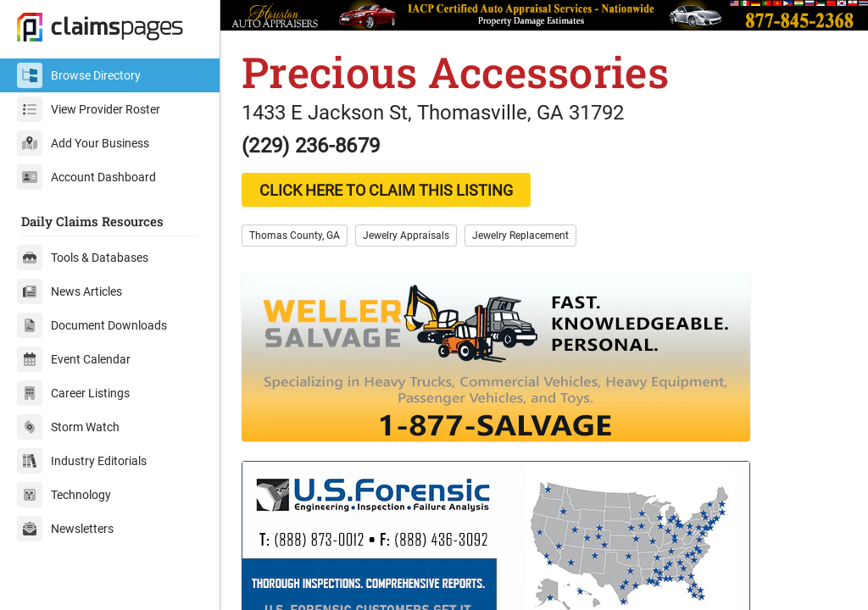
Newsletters (65, 529)
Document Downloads (92, 325)
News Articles (70, 291)
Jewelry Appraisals (406, 236)
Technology (64, 495)
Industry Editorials (82, 461)
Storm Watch (68, 427)
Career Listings (73, 393)
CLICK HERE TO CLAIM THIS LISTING (386, 190)
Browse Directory (79, 75)
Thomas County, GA (295, 236)
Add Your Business (83, 143)
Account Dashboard (86, 177)
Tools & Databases (83, 258)
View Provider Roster (89, 109)
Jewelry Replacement (520, 236)
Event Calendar (74, 359)
